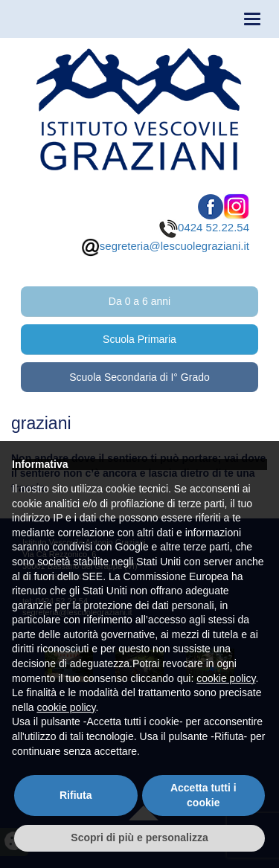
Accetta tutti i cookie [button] (203, 795)
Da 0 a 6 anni (139, 301)
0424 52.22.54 (204, 227)
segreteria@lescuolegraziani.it (165, 246)
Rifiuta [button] (76, 795)
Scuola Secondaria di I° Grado (139, 377)
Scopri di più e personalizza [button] (139, 838)
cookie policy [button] (226, 678)
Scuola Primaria (139, 339)
